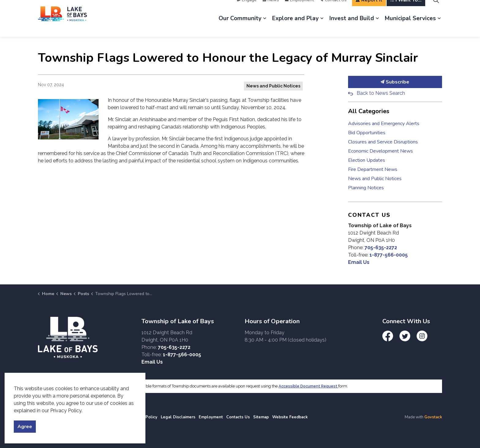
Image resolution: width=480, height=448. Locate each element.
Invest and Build (352, 28)
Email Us (359, 262)
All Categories (369, 111)
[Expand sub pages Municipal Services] (439, 28)
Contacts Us (238, 417)
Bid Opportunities (367, 133)
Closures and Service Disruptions (383, 142)
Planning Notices (366, 188)
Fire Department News (373, 169)
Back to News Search (381, 93)
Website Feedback (290, 417)
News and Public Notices (273, 86)
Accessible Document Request (308, 386)
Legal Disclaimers (178, 417)
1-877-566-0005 (389, 255)
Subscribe (395, 82)
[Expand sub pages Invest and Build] (377, 28)
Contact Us (333, 9)
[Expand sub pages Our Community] (264, 28)
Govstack (433, 417)
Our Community (240, 28)
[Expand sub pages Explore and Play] (322, 28)
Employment (299, 9)
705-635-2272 (381, 248)
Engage (247, 9)
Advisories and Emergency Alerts (384, 124)
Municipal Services (410, 28)
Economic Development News (381, 151)
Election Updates (367, 160)
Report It (369, 9)
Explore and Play (295, 28)
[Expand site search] (436, 9)
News (271, 9)
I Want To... (406, 9)
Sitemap (261, 417)
